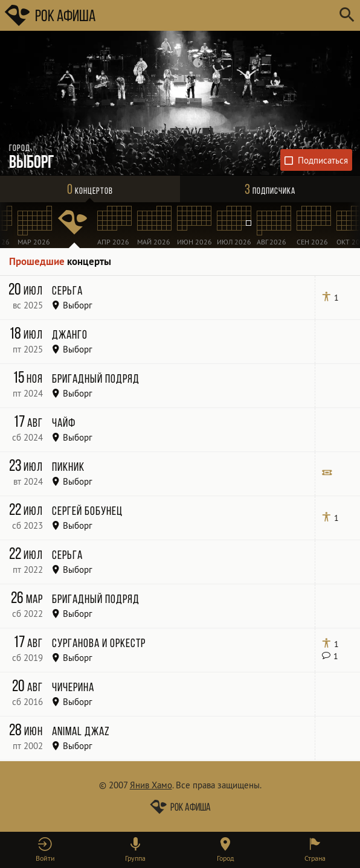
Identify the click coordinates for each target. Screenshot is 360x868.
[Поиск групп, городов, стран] (216, 15)
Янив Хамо (151, 785)
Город (225, 858)
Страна (315, 858)
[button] (45, 850)
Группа (135, 858)
